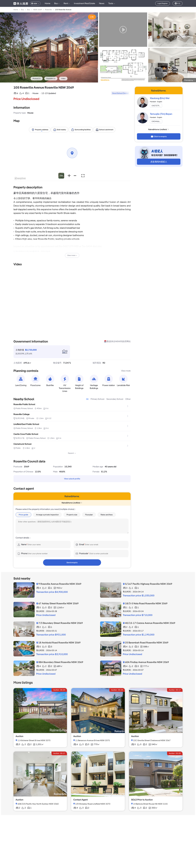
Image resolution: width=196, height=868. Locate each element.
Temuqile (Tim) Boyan (161, 114)
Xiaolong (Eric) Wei (160, 98)
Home (48, 3)
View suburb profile (72, 479)
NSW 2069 (38, 10)
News (102, 3)
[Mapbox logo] (20, 178)
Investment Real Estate (85, 3)
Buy (23, 10)
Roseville (48, 10)
